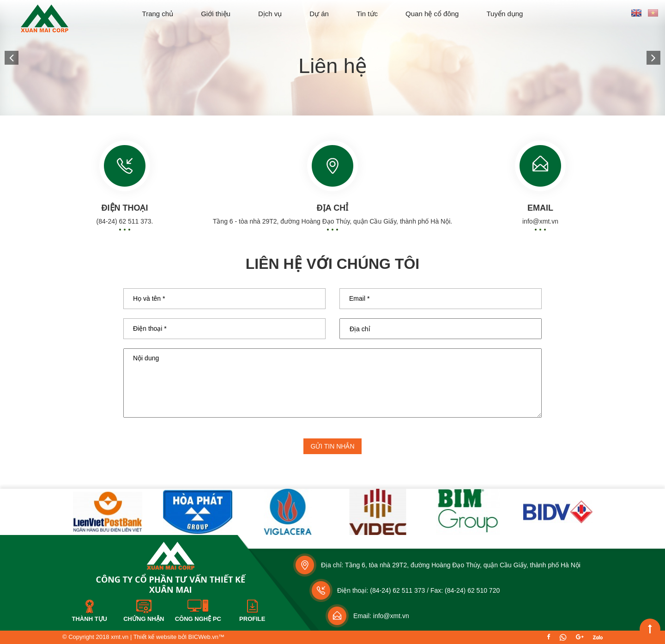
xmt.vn (120, 637)
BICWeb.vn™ (206, 637)
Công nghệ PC (198, 619)
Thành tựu (90, 619)
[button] (12, 58)
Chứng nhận (144, 619)
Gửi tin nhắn (332, 446)
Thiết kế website (155, 637)
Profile (252, 619)
